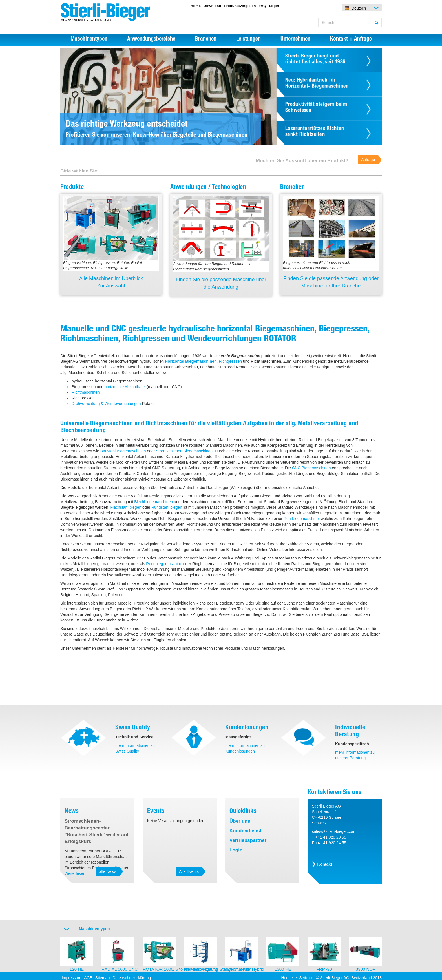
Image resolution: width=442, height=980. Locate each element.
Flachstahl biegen (126, 507)
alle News (108, 871)
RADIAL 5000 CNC (120, 969)
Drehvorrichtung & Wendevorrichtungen (106, 404)
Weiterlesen (75, 873)
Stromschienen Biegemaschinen (184, 451)
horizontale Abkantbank (125, 387)
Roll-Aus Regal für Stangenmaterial (217, 969)
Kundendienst (245, 831)
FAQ (263, 6)
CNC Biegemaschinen (311, 468)
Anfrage (368, 160)
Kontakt (325, 864)
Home (196, 6)
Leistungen (248, 39)
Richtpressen (230, 361)
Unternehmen (295, 39)
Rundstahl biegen (167, 507)
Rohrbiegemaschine (301, 519)
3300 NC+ (365, 969)
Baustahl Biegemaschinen (123, 451)
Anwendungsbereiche (151, 39)
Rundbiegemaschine (164, 564)
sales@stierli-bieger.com (334, 831)
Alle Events (189, 871)
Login (274, 6)
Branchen (206, 39)
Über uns (240, 821)
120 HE (77, 969)
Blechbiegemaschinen (153, 502)
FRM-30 (324, 969)
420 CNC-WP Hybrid (245, 969)
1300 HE (283, 969)
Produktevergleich (240, 6)
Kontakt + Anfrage (351, 39)
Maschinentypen (89, 39)
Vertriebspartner (248, 840)
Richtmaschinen (86, 392)
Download (212, 6)
